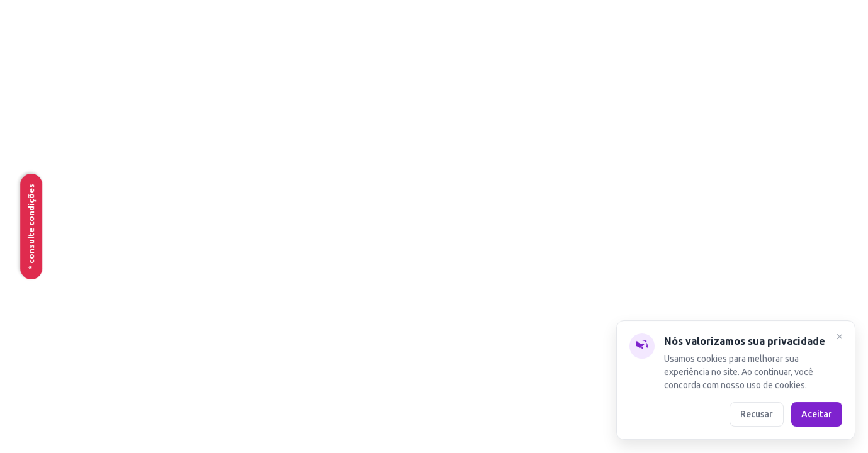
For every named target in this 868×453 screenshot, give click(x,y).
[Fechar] (840, 338)
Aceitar (817, 414)
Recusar (757, 414)
